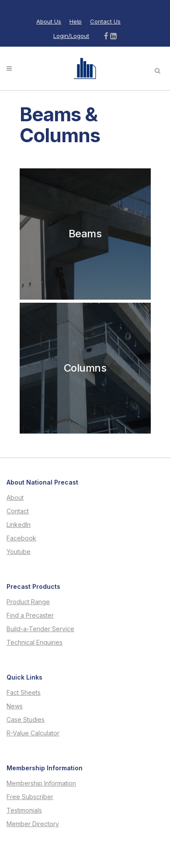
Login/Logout (71, 36)
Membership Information (41, 783)
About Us (49, 21)
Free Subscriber (30, 797)
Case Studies (26, 720)
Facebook (21, 538)
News (15, 706)
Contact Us (105, 21)
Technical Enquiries (35, 642)
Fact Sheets (24, 693)
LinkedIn (19, 525)
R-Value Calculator (33, 733)
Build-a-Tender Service (40, 629)
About (15, 498)
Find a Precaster (30, 615)
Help (76, 21)
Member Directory (33, 824)
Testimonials (24, 810)
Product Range (28, 602)
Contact (18, 511)
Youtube (19, 552)
